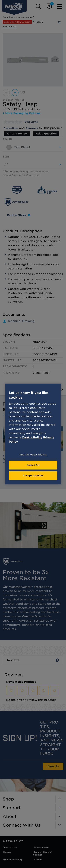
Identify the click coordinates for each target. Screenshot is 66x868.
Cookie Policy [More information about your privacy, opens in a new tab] (32, 437)
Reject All (33, 465)
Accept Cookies (33, 476)
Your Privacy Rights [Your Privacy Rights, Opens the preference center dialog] (33, 455)
